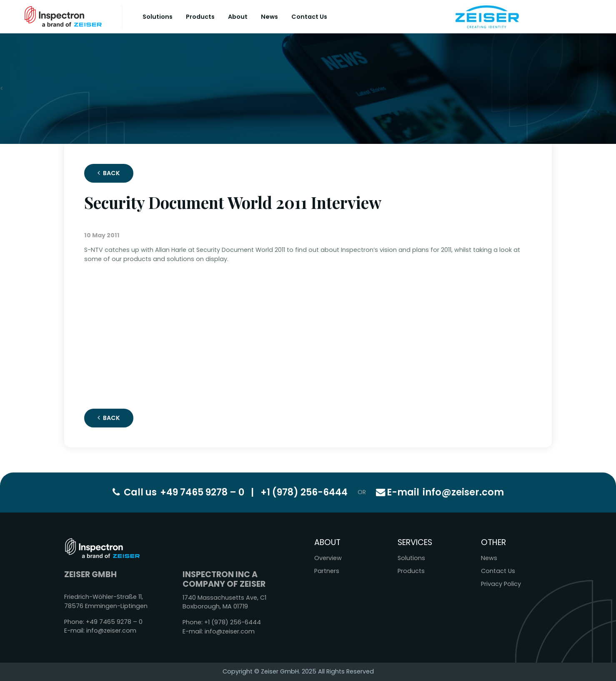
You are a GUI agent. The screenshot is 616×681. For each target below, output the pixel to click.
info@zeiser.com (440, 492)
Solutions (158, 17)
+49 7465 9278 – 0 (202, 492)
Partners (327, 571)
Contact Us (309, 17)
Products (200, 17)
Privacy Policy (501, 584)
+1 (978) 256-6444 (304, 492)
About (238, 17)
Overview (328, 558)
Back (109, 173)
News (269, 17)
